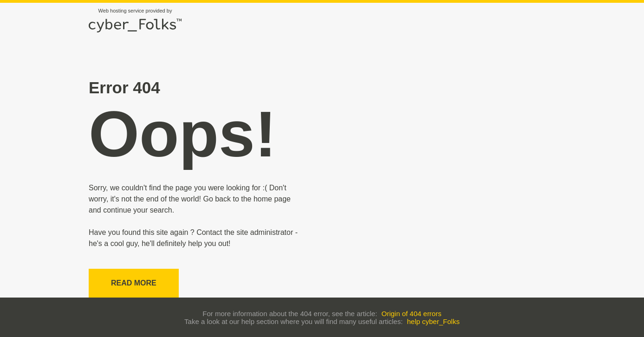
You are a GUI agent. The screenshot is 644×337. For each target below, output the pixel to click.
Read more (134, 283)
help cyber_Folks (433, 321)
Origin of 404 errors (411, 314)
